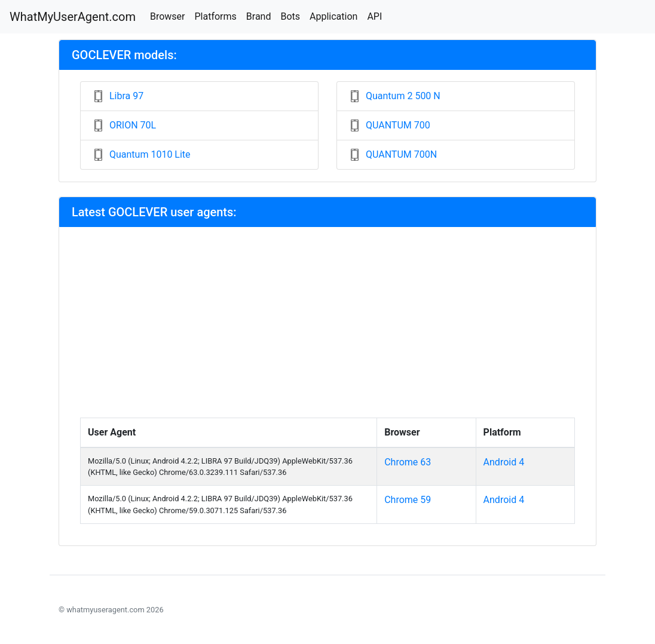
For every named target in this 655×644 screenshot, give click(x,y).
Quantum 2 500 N (403, 96)
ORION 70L (133, 125)
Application (333, 16)
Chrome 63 (408, 462)
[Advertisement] (327, 328)
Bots (290, 16)
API (374, 16)
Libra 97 (126, 96)
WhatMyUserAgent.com (73, 17)
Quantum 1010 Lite (150, 154)
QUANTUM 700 (398, 125)
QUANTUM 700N (401, 154)
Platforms (215, 16)
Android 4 (504, 462)
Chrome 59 (408, 500)
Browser (168, 16)
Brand (259, 16)
